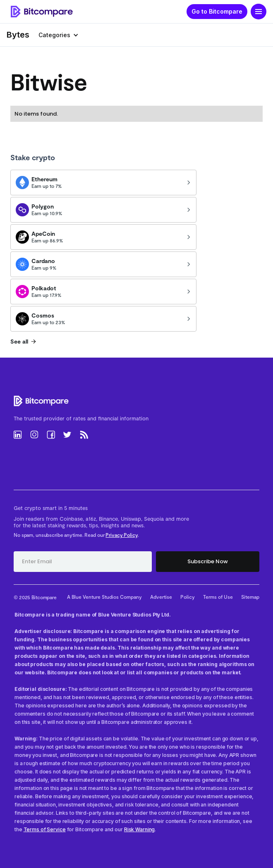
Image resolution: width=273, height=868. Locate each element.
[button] (259, 12)
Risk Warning (140, 829)
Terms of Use (218, 597)
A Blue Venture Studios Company (104, 597)
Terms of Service (45, 829)
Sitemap (250, 597)
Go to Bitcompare (217, 11)
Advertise (161, 597)
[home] (40, 12)
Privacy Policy (121, 535)
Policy (188, 597)
